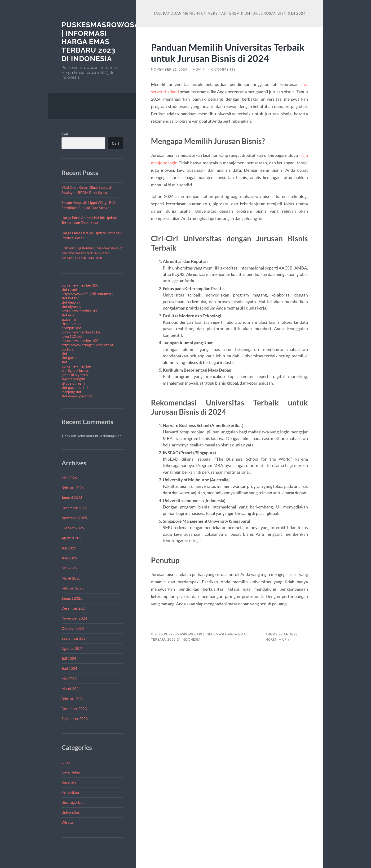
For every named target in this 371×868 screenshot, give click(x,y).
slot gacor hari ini (75, 387)
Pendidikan (70, 792)
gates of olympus (75, 375)
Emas (66, 762)
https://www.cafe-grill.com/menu (87, 294)
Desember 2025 (74, 508)
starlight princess (75, 370)
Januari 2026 (72, 498)
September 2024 (75, 638)
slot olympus (71, 306)
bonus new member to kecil (82, 332)
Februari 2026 (73, 488)
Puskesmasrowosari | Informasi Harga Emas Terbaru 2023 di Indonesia (104, 42)
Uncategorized (73, 802)
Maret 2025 (71, 578)
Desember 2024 (74, 608)
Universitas (71, 812)
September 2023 (75, 719)
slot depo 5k (71, 302)
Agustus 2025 (73, 538)
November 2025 (74, 518)
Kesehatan (70, 782)
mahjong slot (71, 392)
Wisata (67, 822)
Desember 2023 (74, 709)
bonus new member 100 (80, 285)
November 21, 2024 (169, 69)
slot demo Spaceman (77, 396)
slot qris (68, 315)
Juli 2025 (69, 548)
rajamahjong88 (73, 379)
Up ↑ (286, 639)
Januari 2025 (72, 598)
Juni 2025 (69, 558)
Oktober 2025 (73, 528)
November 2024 (74, 618)
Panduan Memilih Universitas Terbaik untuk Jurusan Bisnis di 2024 (228, 53)
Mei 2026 (69, 478)
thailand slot (71, 324)
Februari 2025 (73, 588)
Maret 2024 (71, 688)
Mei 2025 (69, 568)
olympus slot (71, 328)
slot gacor (69, 358)
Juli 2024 (69, 658)
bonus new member (76, 366)
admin (199, 69)
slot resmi (69, 289)
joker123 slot (72, 336)
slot (64, 353)
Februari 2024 (73, 699)
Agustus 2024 (73, 648)
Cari (66, 134)
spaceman (69, 319)
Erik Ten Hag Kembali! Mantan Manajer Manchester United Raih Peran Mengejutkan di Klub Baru (92, 253)
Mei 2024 (69, 679)
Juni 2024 (69, 668)
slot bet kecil (71, 298)
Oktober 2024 (73, 628)
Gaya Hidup (71, 772)
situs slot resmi (73, 383)
